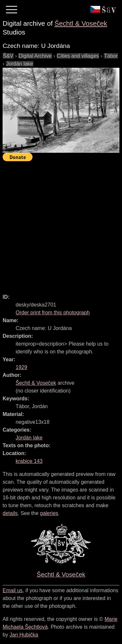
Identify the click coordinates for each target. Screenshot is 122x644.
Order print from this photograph (53, 313)
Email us (13, 590)
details (10, 513)
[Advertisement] (61, 225)
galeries (49, 513)
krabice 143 (29, 461)
